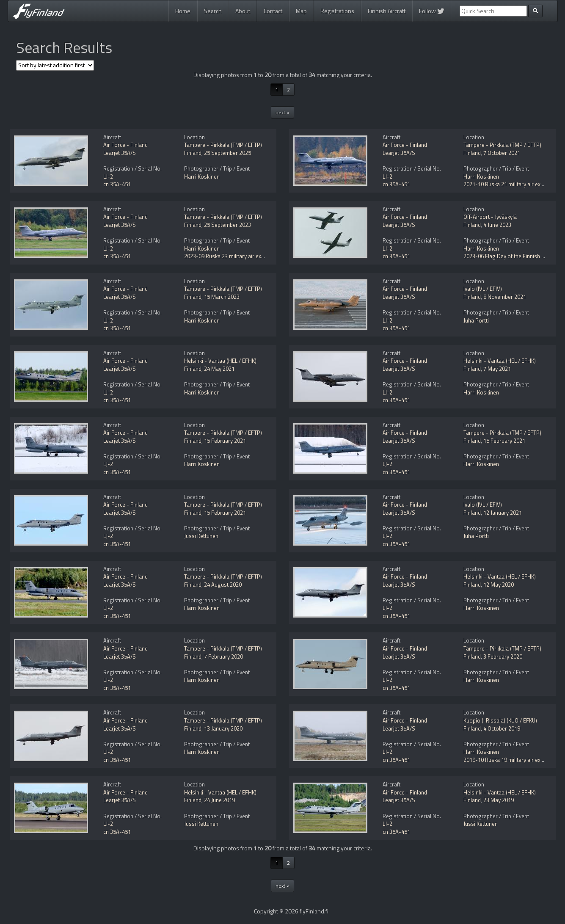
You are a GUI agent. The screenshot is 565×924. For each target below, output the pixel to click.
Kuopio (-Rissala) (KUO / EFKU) (500, 720)
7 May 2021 (497, 369)
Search (213, 11)
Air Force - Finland (125, 145)
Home (183, 11)
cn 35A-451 (117, 184)
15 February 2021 (225, 441)
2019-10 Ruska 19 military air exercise (509, 760)
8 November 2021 (505, 297)
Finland (193, 153)
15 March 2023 (222, 297)
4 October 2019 (502, 728)
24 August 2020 (223, 585)
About (243, 11)
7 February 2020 (223, 656)
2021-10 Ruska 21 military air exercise (509, 184)
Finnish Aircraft (387, 11)
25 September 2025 (227, 153)
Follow (432, 11)
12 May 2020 (499, 585)
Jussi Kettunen (201, 536)
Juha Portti (476, 320)
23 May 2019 (499, 800)
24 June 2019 (219, 800)
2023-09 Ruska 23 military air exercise (230, 256)
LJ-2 (108, 177)
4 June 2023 (497, 225)
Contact (273, 11)
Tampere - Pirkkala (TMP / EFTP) (223, 145)
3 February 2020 (503, 656)
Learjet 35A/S (120, 153)
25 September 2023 (227, 225)
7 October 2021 (502, 153)
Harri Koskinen (202, 177)
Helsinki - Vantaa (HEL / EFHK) (220, 361)
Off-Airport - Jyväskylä (490, 217)
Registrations (337, 11)
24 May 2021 (219, 369)
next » (282, 112)
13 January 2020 (223, 728)
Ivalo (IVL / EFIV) (483, 289)
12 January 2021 (503, 513)
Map (301, 11)
